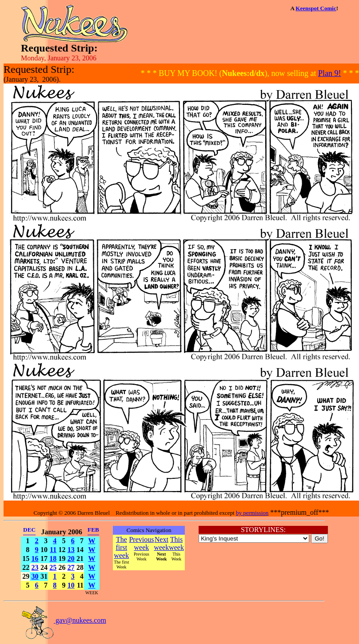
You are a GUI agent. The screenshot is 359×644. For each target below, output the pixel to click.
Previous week (141, 543)
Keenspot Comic (316, 8)
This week (176, 543)
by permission (252, 513)
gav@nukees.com (64, 620)
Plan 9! (330, 73)
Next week (161, 543)
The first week (121, 547)
